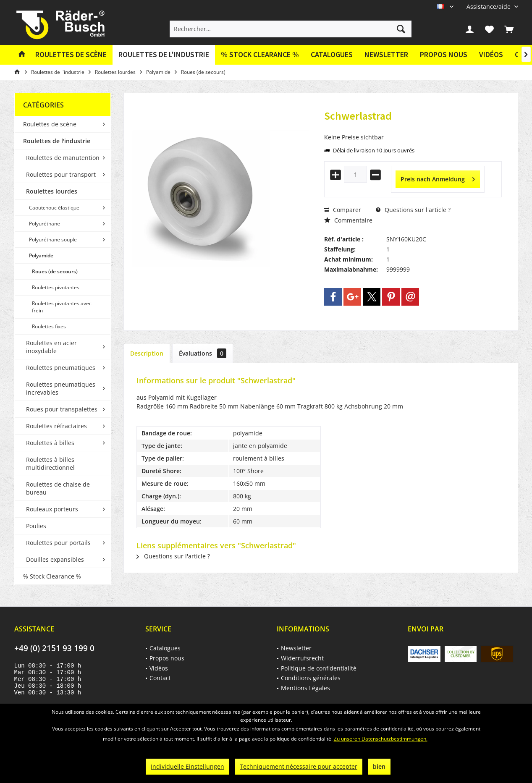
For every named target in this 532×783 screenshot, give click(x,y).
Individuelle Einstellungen (187, 766)
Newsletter (386, 54)
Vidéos (491, 54)
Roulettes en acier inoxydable (51, 347)
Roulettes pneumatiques (61, 368)
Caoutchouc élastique (54, 208)
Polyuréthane (45, 224)
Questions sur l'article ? (413, 210)
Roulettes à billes (50, 443)
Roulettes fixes (49, 326)
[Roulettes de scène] (71, 55)
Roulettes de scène (50, 124)
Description (147, 353)
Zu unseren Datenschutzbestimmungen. (381, 739)
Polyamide (41, 255)
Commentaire (348, 220)
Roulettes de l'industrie (57, 141)
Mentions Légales (305, 688)
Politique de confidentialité (319, 668)
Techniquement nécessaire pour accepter (299, 766)
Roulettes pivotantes (56, 287)
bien (379, 766)
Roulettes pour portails (58, 543)
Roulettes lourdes (52, 191)
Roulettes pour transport (61, 174)
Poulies (36, 526)
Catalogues (332, 54)
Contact (160, 678)
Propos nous (444, 54)
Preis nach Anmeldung (438, 178)
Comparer (343, 210)
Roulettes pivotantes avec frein (62, 307)
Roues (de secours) (55, 271)
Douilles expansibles (55, 559)
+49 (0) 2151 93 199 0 (54, 648)
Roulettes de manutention (63, 158)
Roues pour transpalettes (62, 409)
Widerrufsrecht (302, 658)
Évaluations (203, 353)
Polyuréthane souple (53, 240)
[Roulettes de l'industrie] (164, 55)
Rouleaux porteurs (52, 509)
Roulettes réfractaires (56, 426)
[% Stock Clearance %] (260, 55)
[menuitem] (489, 7)
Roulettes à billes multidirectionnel (50, 464)
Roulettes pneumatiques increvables (61, 388)
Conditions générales (311, 678)
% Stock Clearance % (52, 576)
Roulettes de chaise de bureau (58, 488)
